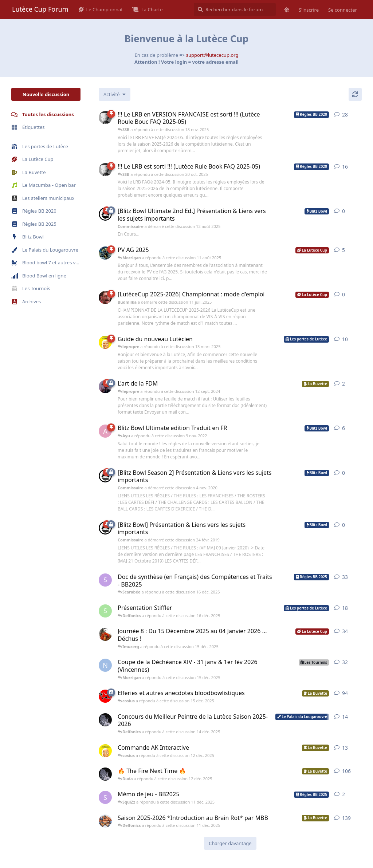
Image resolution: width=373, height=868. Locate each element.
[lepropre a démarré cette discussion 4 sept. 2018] (105, 342)
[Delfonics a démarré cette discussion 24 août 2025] (105, 774)
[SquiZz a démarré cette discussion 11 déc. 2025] (105, 797)
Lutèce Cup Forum (40, 9)
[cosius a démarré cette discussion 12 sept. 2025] (105, 696)
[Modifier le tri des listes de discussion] (115, 94)
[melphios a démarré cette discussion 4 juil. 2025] (105, 253)
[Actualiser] (355, 94)
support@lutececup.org (212, 55)
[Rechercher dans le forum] (235, 9)
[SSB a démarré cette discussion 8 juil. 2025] (105, 118)
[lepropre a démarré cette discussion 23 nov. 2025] (105, 751)
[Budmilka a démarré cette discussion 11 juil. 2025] (105, 297)
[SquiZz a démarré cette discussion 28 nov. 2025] (105, 580)
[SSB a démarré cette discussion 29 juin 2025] (105, 170)
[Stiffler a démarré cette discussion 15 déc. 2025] (105, 611)
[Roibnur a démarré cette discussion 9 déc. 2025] (105, 634)
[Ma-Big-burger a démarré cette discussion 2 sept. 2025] (105, 821)
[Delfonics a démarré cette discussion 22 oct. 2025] (105, 720)
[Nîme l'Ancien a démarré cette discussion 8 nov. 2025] (105, 665)
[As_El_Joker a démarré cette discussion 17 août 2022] (105, 431)
